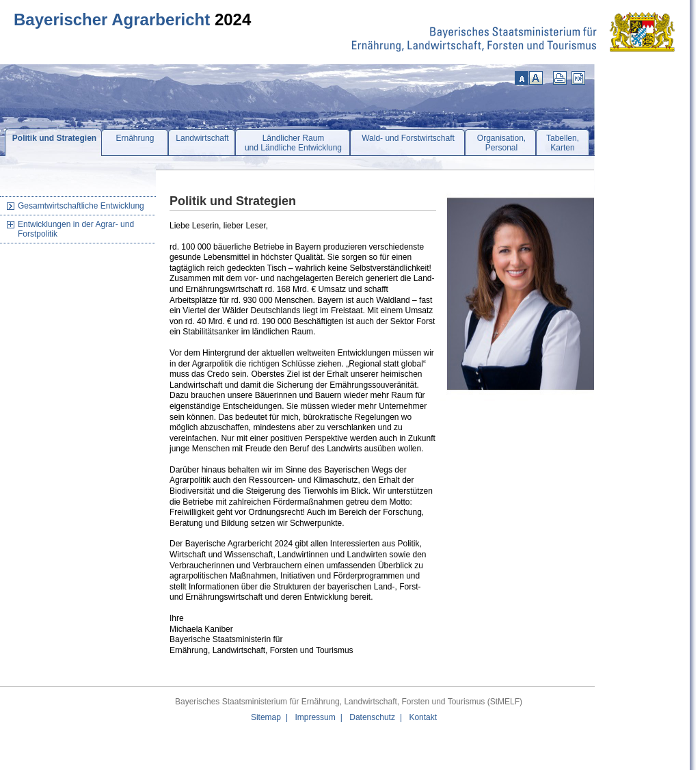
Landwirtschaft (202, 138)
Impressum (315, 717)
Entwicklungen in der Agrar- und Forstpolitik (76, 229)
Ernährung (135, 138)
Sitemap (266, 717)
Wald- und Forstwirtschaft (408, 138)
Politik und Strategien (54, 138)
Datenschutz (372, 717)
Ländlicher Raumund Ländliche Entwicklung (293, 143)
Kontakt (423, 717)
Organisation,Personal (501, 143)
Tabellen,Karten (563, 143)
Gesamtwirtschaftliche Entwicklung (81, 206)
